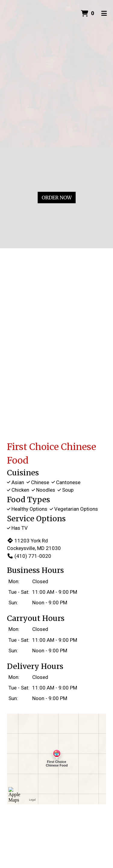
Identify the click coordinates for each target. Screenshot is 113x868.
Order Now (57, 198)
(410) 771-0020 (29, 556)
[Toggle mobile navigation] (104, 14)
